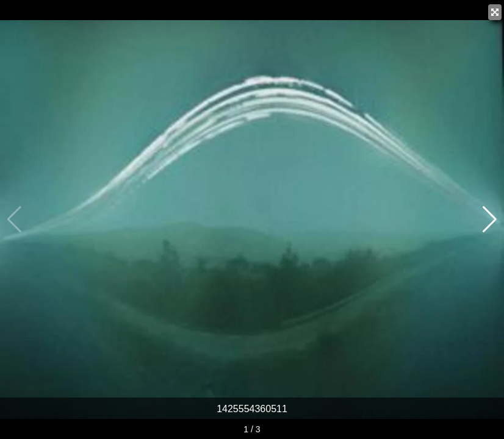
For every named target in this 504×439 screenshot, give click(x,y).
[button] (490, 220)
